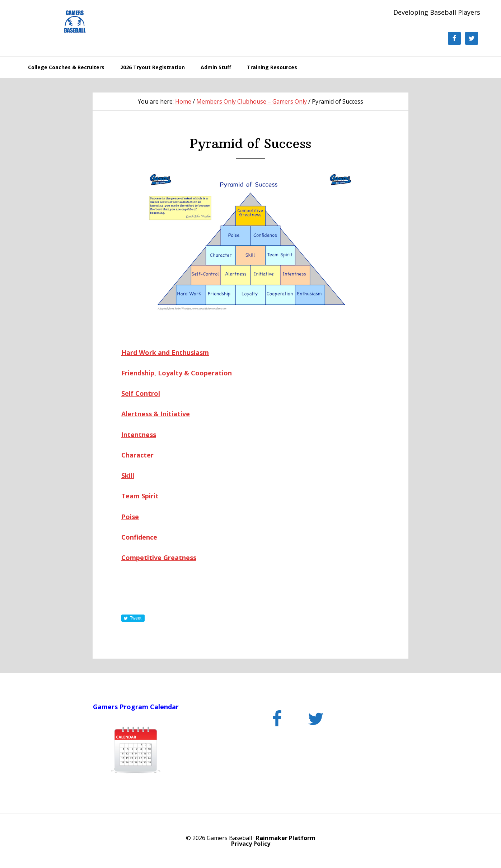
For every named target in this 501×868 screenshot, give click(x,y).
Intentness (139, 435)
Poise (130, 517)
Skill (128, 475)
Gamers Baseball (75, 22)
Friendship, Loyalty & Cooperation (177, 373)
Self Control (141, 393)
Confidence (139, 537)
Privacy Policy (251, 844)
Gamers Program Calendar (136, 707)
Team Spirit (140, 496)
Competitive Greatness (159, 558)
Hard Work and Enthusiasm (165, 352)
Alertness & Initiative (156, 414)
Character (137, 455)
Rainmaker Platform (286, 838)
